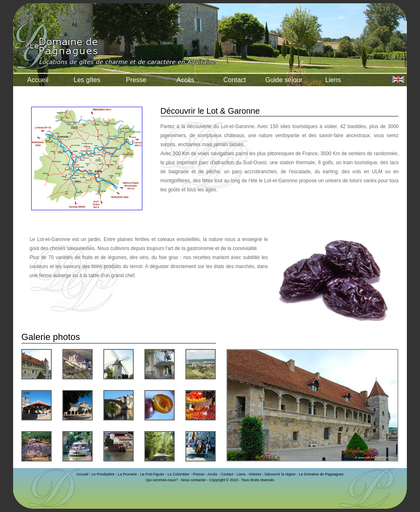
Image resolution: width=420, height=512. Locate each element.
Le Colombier (178, 474)
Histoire (255, 474)
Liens (333, 80)
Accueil (38, 80)
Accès (185, 80)
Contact (234, 80)
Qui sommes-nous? (162, 480)
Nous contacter (193, 480)
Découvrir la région (280, 474)
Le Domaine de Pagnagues (321, 474)
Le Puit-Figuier (152, 474)
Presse (136, 80)
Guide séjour (284, 80)
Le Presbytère (103, 474)
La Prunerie (127, 474)
